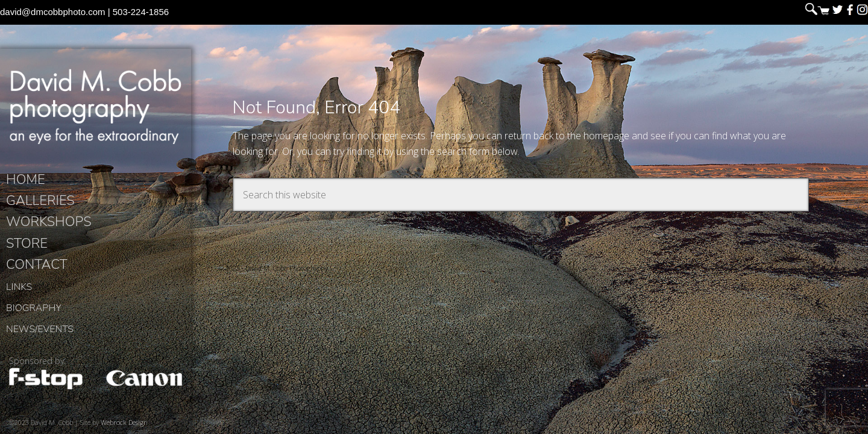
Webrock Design (124, 422)
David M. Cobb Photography (96, 106)
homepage (606, 136)
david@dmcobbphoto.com (53, 12)
